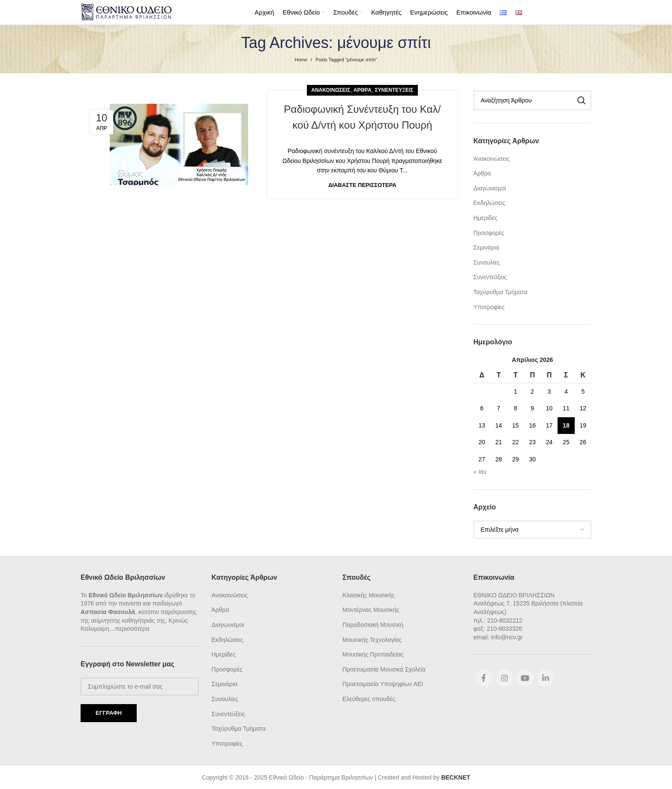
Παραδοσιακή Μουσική (373, 624)
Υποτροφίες (489, 306)
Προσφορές (489, 232)
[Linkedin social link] (546, 677)
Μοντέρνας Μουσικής (371, 609)
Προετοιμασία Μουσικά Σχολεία (384, 669)
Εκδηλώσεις (489, 202)
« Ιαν (480, 471)
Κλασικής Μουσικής (369, 594)
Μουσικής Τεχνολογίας (372, 639)
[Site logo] (126, 11)
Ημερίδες (486, 217)
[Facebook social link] (484, 677)
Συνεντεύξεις (394, 89)
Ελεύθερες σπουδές (369, 698)
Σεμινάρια (486, 247)
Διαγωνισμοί (490, 187)
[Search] (533, 99)
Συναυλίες (487, 262)
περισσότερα (132, 628)
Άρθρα (363, 89)
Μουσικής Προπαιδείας (373, 653)
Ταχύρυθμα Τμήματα (501, 291)
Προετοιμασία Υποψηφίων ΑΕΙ (383, 683)
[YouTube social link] (525, 677)
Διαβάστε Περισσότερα (362, 184)
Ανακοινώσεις (331, 89)
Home (301, 59)
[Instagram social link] (504, 677)
